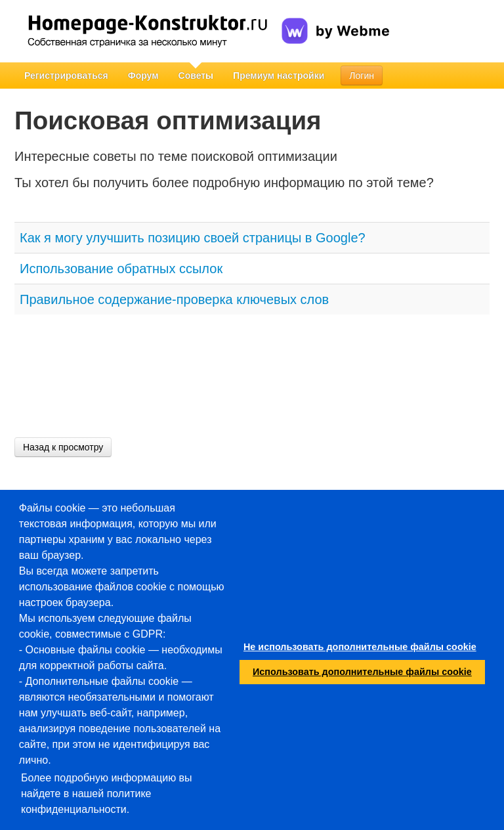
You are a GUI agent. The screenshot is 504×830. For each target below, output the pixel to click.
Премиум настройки (279, 76)
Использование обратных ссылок (121, 269)
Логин (362, 76)
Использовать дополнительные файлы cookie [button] (362, 672)
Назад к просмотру (63, 447)
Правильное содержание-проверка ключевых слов (174, 299)
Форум (143, 76)
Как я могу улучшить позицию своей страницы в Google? (193, 238)
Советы (196, 76)
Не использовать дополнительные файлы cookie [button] (360, 647)
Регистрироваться (66, 76)
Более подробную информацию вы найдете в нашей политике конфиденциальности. (107, 794)
